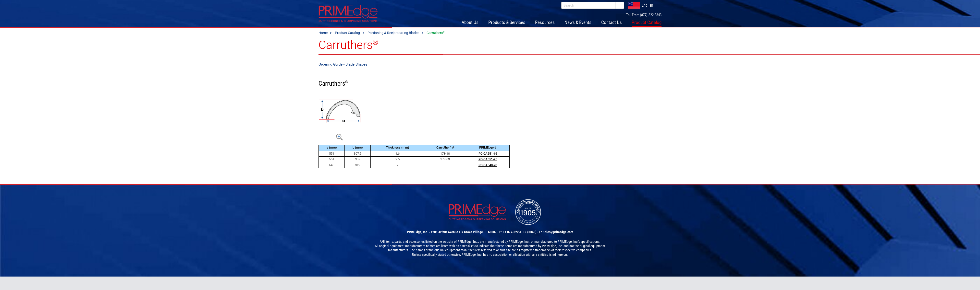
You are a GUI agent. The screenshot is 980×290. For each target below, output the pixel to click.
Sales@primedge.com (558, 232)
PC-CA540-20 (488, 165)
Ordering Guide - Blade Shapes (343, 64)
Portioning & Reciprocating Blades (393, 33)
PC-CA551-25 (488, 159)
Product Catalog (347, 33)
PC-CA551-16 (488, 154)
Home (323, 33)
